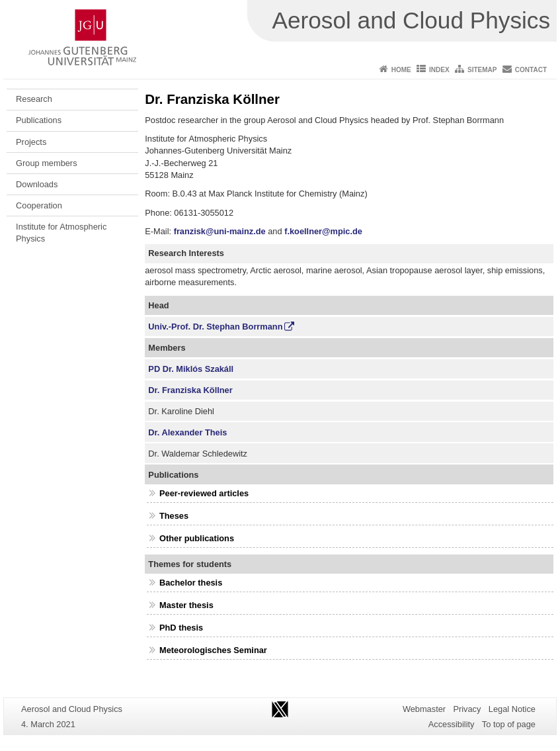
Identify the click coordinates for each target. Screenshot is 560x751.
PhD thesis (181, 628)
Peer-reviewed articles (204, 493)
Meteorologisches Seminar (213, 650)
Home (401, 70)
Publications (39, 120)
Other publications (197, 538)
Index (439, 70)
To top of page (509, 724)
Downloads (37, 184)
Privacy (467, 709)
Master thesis (186, 605)
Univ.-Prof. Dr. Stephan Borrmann (215, 327)
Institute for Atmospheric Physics (61, 233)
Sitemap (482, 70)
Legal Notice (512, 709)
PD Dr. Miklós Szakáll (191, 369)
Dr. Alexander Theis (187, 432)
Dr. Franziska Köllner (190, 390)
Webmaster (424, 709)
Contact (531, 70)
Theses (174, 516)
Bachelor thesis (191, 583)
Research (34, 99)
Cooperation (39, 205)
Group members (46, 163)
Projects (31, 142)
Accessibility (452, 724)
